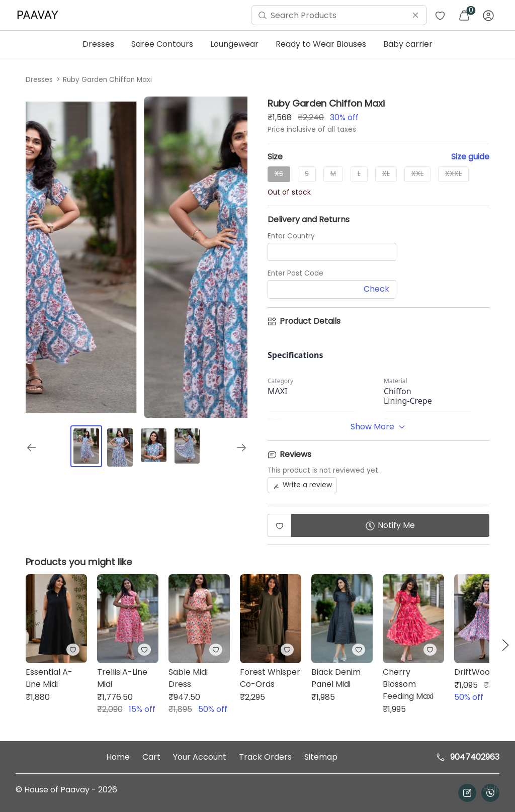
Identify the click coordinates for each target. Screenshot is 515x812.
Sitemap (321, 757)
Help (491, 789)
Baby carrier (408, 44)
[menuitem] (40, 15)
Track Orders (265, 757)
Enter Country (291, 236)
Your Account (200, 757)
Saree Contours (162, 44)
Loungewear (234, 44)
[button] (505, 645)
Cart (151, 757)
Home (118, 757)
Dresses (98, 44)
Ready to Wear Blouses (321, 44)
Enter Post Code (295, 273)
